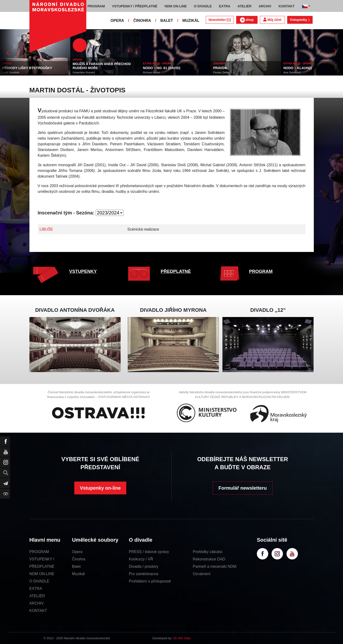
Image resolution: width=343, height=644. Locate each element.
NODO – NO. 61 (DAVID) (162, 68)
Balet (76, 566)
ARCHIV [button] (265, 6)
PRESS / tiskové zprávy (149, 552)
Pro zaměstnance (144, 574)
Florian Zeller (221, 72)
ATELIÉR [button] (244, 6)
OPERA (117, 21)
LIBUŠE (46, 229)
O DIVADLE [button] (203, 6)
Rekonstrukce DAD (209, 559)
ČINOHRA (142, 21)
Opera (77, 552)
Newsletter (220, 20)
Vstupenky (300, 20)
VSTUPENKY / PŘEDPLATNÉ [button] (135, 6)
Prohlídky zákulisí (208, 552)
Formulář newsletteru (242, 488)
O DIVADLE (39, 581)
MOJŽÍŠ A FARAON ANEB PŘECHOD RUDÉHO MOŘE (102, 66)
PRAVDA (220, 68)
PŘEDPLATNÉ (176, 271)
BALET (167, 21)
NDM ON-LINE (42, 574)
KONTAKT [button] (287, 6)
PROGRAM (261, 271)
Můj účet (272, 20)
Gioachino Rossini (84, 72)
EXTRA (36, 589)
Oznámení (202, 574)
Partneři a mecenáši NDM (214, 566)
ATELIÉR (37, 596)
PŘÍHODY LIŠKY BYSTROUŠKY (27, 68)
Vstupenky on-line (100, 488)
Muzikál (78, 574)
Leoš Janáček (11, 72)
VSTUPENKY (83, 271)
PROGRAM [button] (96, 6)
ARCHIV (37, 603)
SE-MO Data (182, 638)
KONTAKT (38, 611)
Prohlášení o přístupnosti (150, 581)
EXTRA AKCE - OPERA (157, 63)
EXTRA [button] (225, 6)
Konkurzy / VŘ (141, 559)
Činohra (79, 559)
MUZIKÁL (191, 21)
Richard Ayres (151, 72)
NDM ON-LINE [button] (176, 6)
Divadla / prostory (144, 566)
